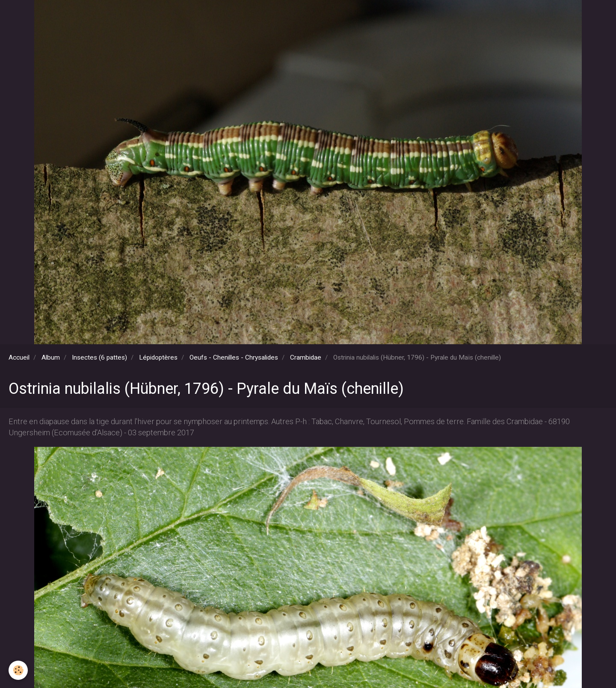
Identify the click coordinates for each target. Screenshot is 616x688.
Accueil (19, 357)
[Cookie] (18, 670)
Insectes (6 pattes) (99, 357)
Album (51, 357)
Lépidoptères (158, 357)
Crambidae (306, 357)
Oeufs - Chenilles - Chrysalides (234, 357)
